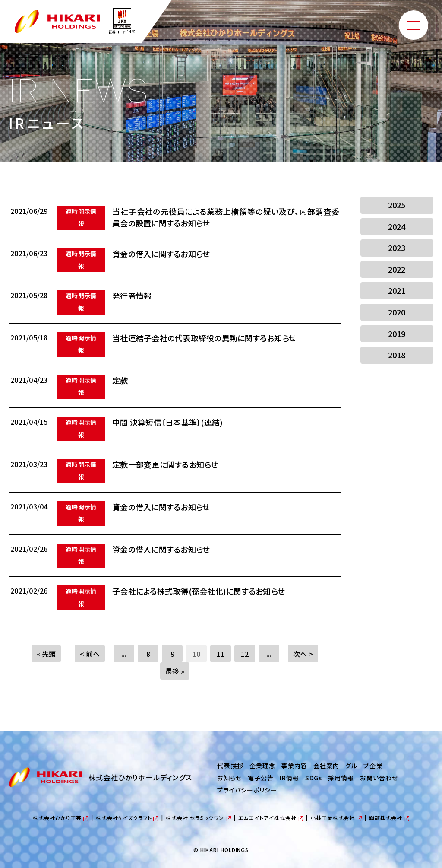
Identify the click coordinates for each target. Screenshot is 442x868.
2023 (397, 248)
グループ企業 (364, 766)
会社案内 (326, 766)
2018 (397, 355)
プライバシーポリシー (247, 790)
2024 (397, 226)
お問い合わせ (379, 778)
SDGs (314, 778)
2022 (397, 269)
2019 (397, 334)
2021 (397, 290)
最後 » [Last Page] (175, 671)
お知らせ (229, 778)
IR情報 (289, 778)
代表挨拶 (230, 766)
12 (245, 654)
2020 (397, 312)
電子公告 (261, 778)
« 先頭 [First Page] (46, 654)
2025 (397, 205)
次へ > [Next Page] (303, 654)
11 (221, 654)
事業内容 (294, 766)
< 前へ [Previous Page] (90, 654)
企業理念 (262, 766)
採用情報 (341, 778)
